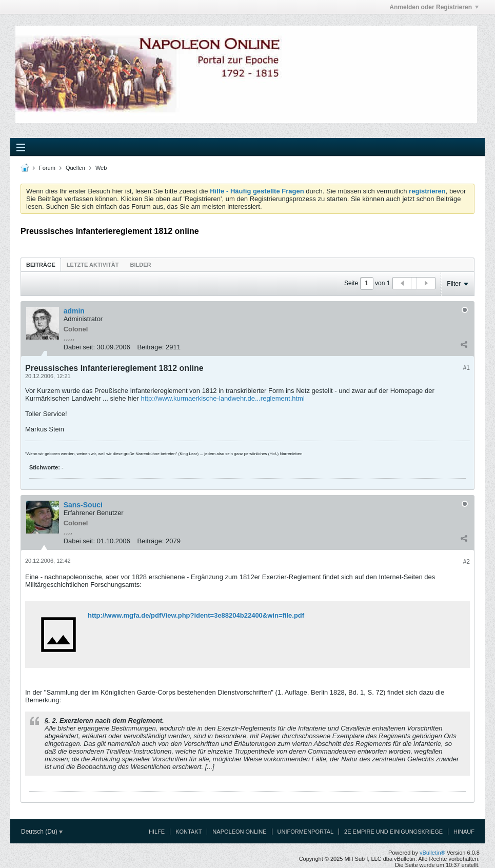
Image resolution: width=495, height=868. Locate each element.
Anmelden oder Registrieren (434, 7)
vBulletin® (432, 853)
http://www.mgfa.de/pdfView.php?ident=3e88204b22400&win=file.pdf (196, 615)
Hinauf (464, 832)
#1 (467, 368)
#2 (467, 562)
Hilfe (157, 832)
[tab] (41, 264)
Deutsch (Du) (42, 832)
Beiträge (41, 265)
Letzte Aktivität (93, 265)
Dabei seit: (79, 347)
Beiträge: (150, 347)
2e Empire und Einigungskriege (393, 832)
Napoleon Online (239, 832)
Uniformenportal (306, 832)
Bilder (140, 265)
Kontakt (189, 832)
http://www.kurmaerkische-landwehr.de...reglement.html (222, 398)
